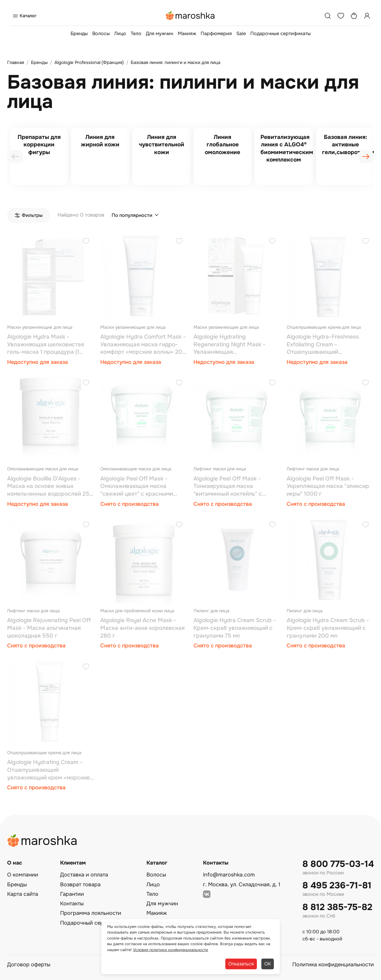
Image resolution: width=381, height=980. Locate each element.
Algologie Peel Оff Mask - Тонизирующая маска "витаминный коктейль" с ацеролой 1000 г (228, 487)
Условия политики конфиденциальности (171, 950)
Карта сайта (23, 894)
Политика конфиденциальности (333, 965)
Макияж (187, 33)
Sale (241, 33)
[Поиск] (328, 16)
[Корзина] (354, 16)
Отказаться (241, 964)
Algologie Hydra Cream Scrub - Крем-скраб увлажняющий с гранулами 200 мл (328, 628)
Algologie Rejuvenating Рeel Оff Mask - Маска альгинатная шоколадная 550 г (49, 628)
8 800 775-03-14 (338, 864)
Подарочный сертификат (92, 923)
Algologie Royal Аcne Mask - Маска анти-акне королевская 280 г (142, 628)
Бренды (79, 33)
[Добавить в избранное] (86, 242)
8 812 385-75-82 (337, 907)
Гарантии (72, 894)
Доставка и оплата (84, 875)
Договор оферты (29, 965)
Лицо (120, 33)
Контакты (72, 904)
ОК (268, 964)
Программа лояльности (91, 913)
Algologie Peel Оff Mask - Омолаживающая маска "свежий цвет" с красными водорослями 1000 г (137, 487)
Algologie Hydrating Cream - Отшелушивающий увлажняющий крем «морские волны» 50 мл (49, 770)
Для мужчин (160, 33)
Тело (136, 33)
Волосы (101, 33)
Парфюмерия (216, 33)
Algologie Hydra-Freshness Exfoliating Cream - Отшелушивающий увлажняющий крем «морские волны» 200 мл (328, 345)
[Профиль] (367, 16)
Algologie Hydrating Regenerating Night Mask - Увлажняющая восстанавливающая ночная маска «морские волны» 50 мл (235, 345)
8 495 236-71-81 (337, 886)
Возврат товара (80, 884)
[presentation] (15, 156)
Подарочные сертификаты (281, 33)
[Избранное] (341, 16)
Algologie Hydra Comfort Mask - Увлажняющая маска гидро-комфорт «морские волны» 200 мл (143, 345)
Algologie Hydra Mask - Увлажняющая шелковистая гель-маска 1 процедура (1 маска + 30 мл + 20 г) (46, 345)
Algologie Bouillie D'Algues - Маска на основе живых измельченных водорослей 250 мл (50, 487)
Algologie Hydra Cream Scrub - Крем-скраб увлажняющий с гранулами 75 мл (235, 628)
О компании (23, 875)
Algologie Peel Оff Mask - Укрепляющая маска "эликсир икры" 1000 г (328, 486)
